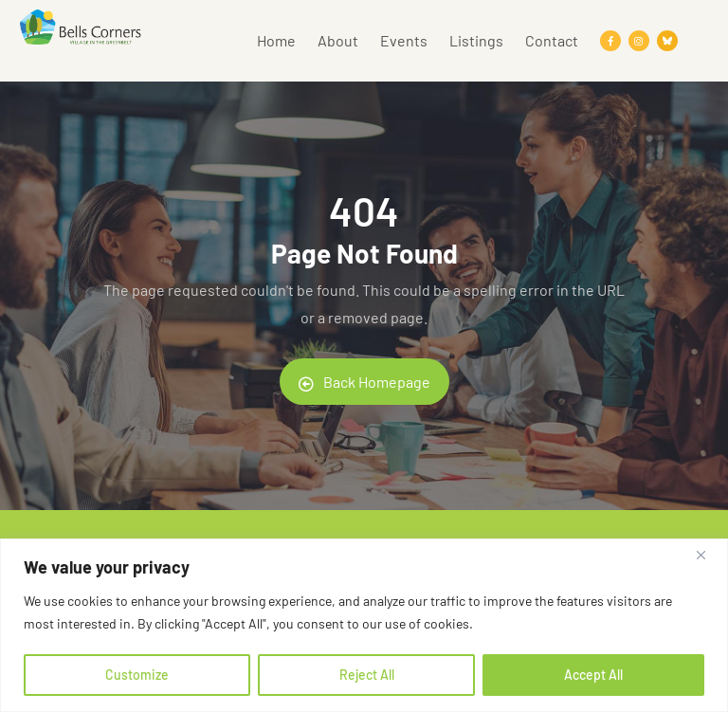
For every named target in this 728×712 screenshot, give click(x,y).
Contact (552, 40)
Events (404, 40)
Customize (137, 675)
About (338, 40)
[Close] (708, 555)
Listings (476, 40)
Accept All (593, 675)
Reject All (367, 675)
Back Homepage (364, 382)
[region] (364, 625)
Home (276, 40)
